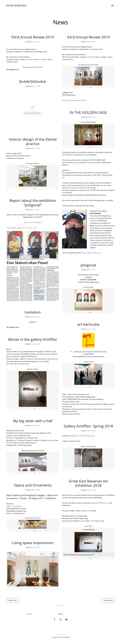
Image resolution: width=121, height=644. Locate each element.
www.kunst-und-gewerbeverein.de (74, 100)
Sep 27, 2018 (36, 425)
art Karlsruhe (88, 324)
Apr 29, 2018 (92, 490)
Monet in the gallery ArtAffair (33, 339)
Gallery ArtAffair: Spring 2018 (88, 426)
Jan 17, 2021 (36, 42)
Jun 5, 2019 (92, 270)
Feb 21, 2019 (92, 329)
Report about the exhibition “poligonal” (33, 203)
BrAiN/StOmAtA (33, 82)
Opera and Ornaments (33, 485)
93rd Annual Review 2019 (33, 37)
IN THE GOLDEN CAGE (88, 112)
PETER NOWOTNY (16, 6)
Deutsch (29, 614)
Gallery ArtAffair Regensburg (84, 436)
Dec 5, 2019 (36, 148)
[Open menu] (112, 6)
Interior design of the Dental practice (33, 141)
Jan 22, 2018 (36, 547)
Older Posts (12, 600)
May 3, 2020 (92, 117)
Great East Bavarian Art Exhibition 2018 (88, 483)
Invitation (33, 312)
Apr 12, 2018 (36, 490)
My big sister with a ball (33, 421)
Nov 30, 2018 (36, 344)
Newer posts (108, 600)
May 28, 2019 (36, 317)
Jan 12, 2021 (36, 86)
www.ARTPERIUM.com (100, 503)
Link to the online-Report (33, 222)
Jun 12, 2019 (36, 210)
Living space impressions (33, 543)
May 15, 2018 (92, 431)
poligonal (88, 265)
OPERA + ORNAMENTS (14, 506)
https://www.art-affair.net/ (91, 253)
